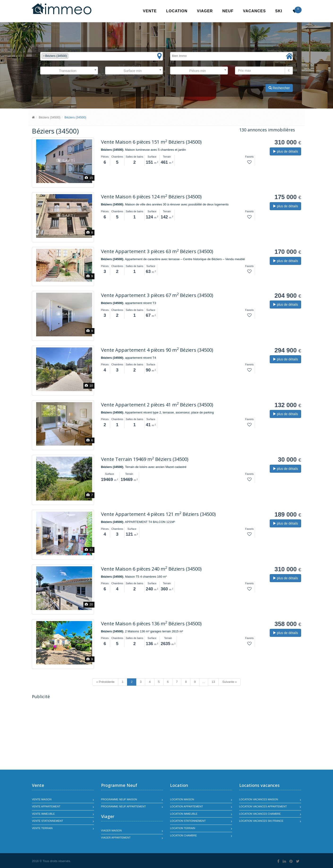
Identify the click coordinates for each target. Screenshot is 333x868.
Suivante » (229, 682)
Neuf (228, 11)
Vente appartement (46, 806)
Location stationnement (188, 821)
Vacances (254, 11)
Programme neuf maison (119, 799)
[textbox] (71, 56)
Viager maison (111, 830)
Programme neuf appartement (124, 806)
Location (177, 11)
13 (213, 682)
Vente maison (42, 799)
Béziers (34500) (50, 117)
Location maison (182, 799)
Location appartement (186, 806)
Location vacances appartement (263, 806)
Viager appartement (116, 838)
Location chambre (183, 835)
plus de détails (285, 151)
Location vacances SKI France (261, 821)
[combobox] (102, 56)
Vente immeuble (43, 814)
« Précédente (105, 682)
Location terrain (183, 828)
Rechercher (279, 88)
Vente (150, 11)
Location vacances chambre (260, 814)
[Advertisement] (72, 735)
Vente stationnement (47, 821)
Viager (205, 11)
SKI (279, 11)
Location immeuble (184, 814)
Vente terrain (42, 828)
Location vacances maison (259, 799)
